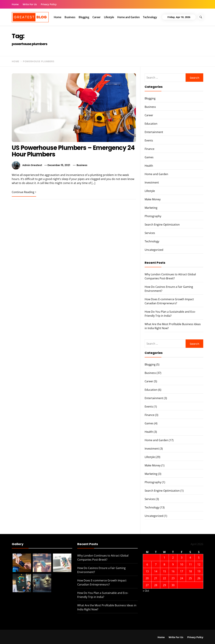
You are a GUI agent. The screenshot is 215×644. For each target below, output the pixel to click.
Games (149, 157)
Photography (153, 216)
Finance (149, 149)
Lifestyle (109, 17)
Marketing (151, 208)
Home (15, 4)
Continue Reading (24, 192)
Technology (150, 17)
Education (151, 124)
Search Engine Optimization (162, 225)
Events (149, 140)
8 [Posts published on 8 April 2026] (164, 564)
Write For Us (30, 4)
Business (70, 17)
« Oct (146, 591)
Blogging (84, 17)
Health (149, 166)
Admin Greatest (32, 165)
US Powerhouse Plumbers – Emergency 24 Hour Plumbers (73, 151)
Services (150, 233)
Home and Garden (128, 17)
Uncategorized (154, 250)
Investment (152, 182)
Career (96, 17)
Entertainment (154, 132)
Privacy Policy (49, 4)
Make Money (153, 199)
